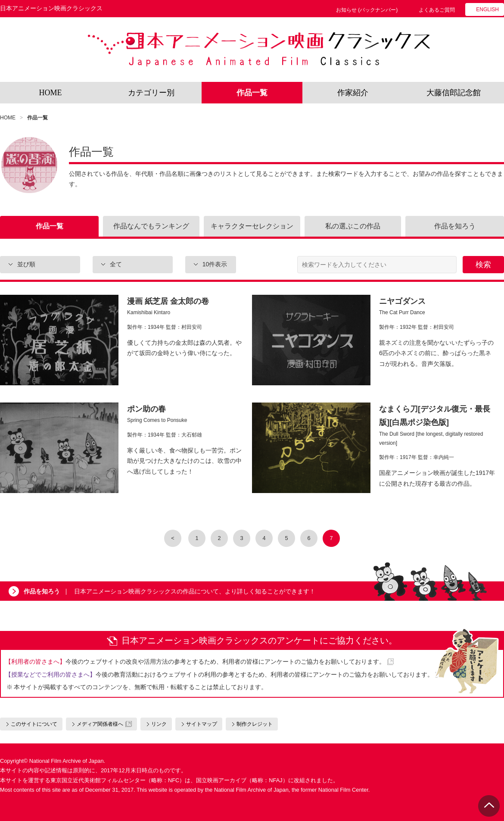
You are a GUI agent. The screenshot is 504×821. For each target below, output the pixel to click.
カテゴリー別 (151, 93)
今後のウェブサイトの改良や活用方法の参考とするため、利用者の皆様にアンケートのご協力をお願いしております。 (195, 662)
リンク (159, 724)
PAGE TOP (489, 806)
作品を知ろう (455, 226)
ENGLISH (487, 9)
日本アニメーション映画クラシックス (259, 50)
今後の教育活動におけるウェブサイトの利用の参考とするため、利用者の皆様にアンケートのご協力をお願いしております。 (219, 674)
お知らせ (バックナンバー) (367, 10)
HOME (51, 93)
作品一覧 (252, 93)
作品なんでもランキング (151, 226)
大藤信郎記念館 (454, 93)
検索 (483, 265)
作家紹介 (353, 93)
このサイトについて (34, 724)
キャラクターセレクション (252, 226)
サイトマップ (202, 724)
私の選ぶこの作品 (353, 226)
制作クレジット (255, 724)
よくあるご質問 (437, 10)
